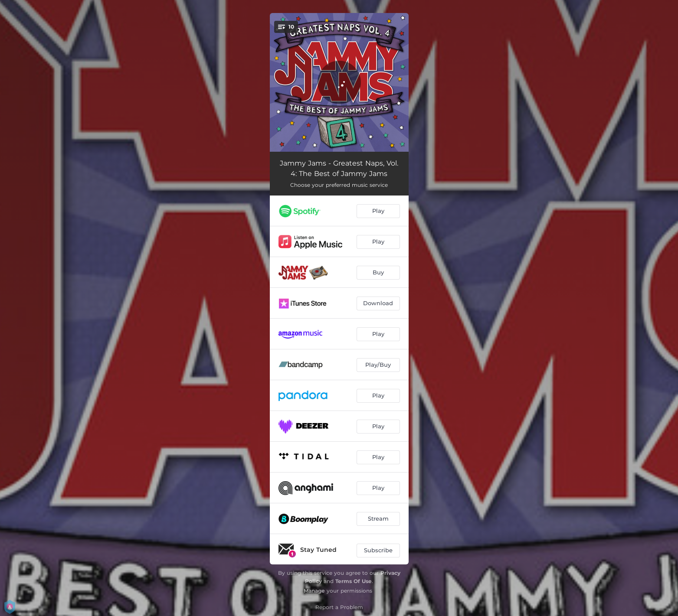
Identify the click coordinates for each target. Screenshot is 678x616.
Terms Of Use (354, 581)
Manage (314, 591)
